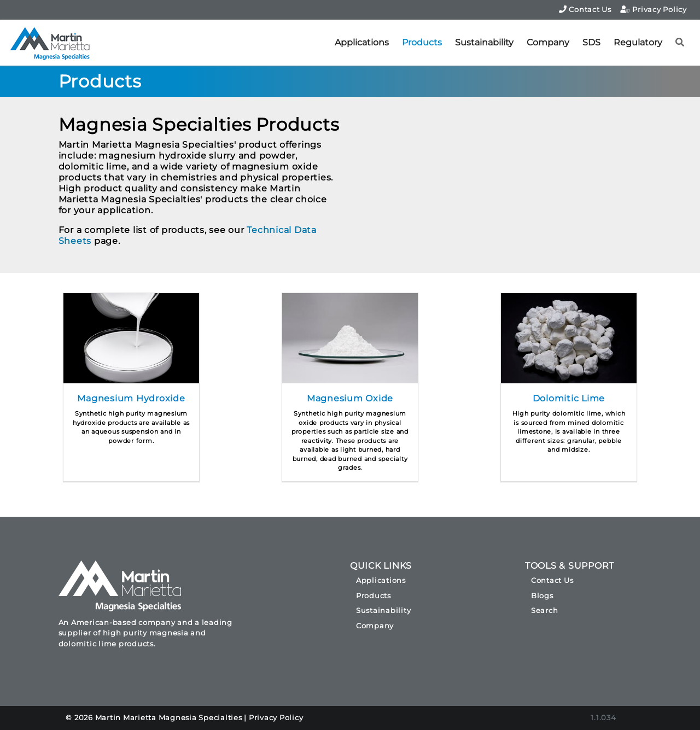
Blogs (542, 595)
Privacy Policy (654, 9)
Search (545, 610)
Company (548, 42)
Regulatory (638, 42)
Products (422, 42)
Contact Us (585, 9)
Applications (362, 42)
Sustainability (484, 42)
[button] (680, 43)
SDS (591, 42)
